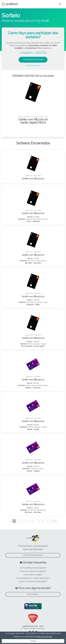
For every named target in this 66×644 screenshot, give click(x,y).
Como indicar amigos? (33, 575)
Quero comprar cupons (33, 60)
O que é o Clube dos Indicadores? (33, 581)
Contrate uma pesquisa (33, 555)
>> (47, 521)
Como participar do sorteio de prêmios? (33, 578)
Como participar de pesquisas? (33, 568)
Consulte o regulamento (33, 65)
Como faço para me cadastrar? (33, 571)
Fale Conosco (33, 594)
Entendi (33, 641)
